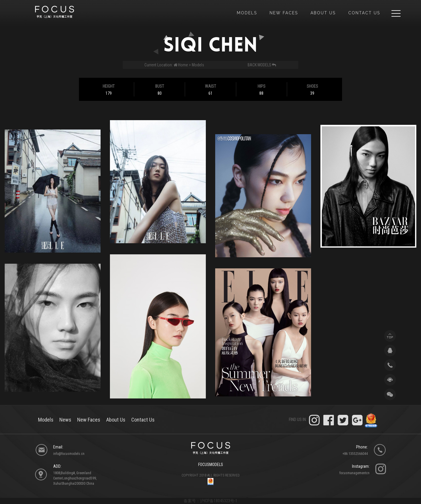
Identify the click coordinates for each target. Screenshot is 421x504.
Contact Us (364, 13)
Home (183, 65)
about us (323, 13)
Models (198, 65)
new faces (284, 13)
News (65, 420)
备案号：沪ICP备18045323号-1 (210, 501)
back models (262, 65)
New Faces (89, 420)
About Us (116, 420)
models (247, 13)
